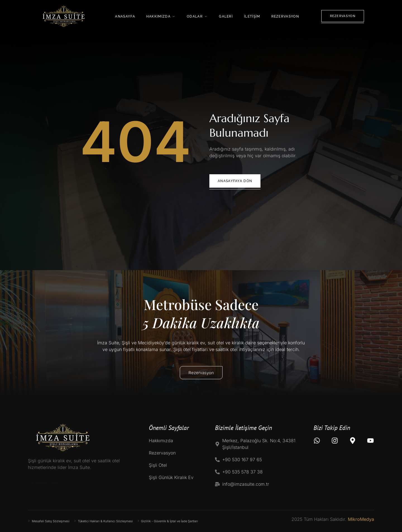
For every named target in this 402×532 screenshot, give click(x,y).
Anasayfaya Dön (235, 181)
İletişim (252, 16)
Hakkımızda (161, 16)
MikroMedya (361, 519)
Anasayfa (125, 16)
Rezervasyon (285, 16)
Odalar (197, 16)
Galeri (226, 16)
